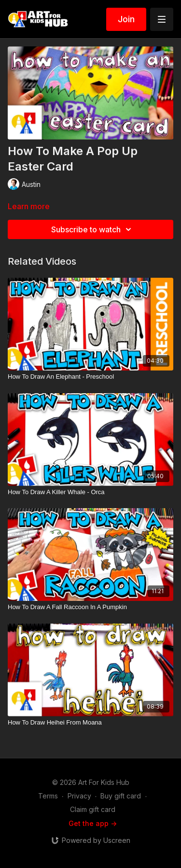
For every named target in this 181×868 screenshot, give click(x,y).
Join (126, 19)
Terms (48, 796)
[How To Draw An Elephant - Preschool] (90, 377)
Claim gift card (93, 809)
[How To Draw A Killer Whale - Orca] (90, 492)
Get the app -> (93, 823)
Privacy (79, 796)
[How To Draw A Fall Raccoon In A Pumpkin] (90, 607)
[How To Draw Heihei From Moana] (90, 723)
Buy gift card (121, 796)
